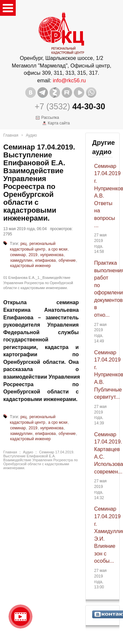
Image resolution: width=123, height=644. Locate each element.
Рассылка (50, 118)
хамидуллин (21, 260)
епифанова (45, 260)
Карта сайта (59, 123)
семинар (18, 255)
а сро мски (58, 249)
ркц (23, 244)
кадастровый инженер (31, 266)
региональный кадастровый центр (33, 246)
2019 (33, 255)
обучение (67, 260)
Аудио (31, 135)
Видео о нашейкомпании (20, 617)
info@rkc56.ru (69, 80)
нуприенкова (52, 255)
